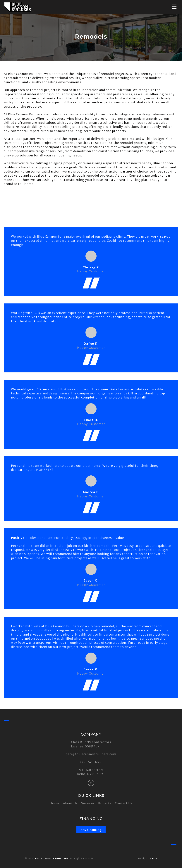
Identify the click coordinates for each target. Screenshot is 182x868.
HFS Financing (91, 830)
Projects (105, 803)
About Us (70, 803)
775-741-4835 (91, 762)
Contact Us (124, 803)
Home (54, 803)
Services (88, 803)
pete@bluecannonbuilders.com (91, 754)
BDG (154, 858)
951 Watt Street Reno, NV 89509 (90, 772)
